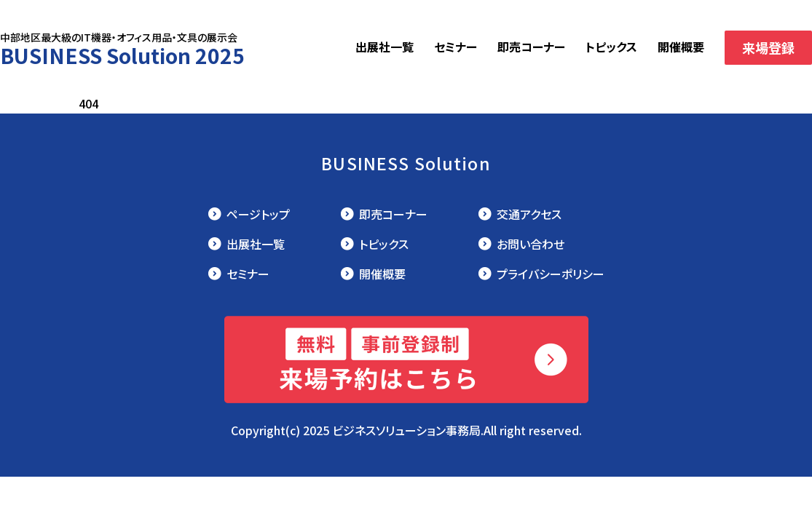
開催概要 (681, 47)
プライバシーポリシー (551, 274)
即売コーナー (531, 47)
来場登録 (768, 47)
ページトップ (258, 214)
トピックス (611, 47)
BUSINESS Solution (406, 163)
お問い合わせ (531, 244)
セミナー (456, 47)
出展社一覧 (385, 47)
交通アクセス (529, 214)
